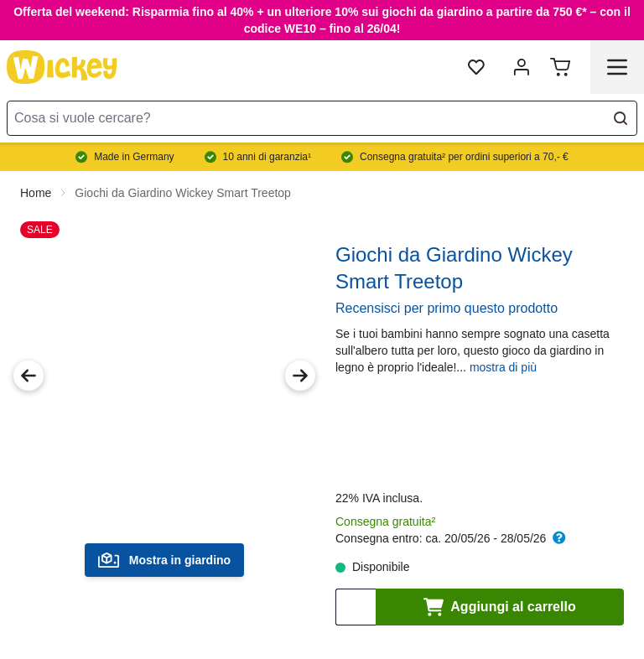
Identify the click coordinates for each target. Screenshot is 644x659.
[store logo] (62, 67)
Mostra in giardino (164, 560)
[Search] (621, 118)
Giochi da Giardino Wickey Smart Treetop (183, 193)
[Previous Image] (29, 376)
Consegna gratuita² (385, 521)
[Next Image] (300, 376)
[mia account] (522, 67)
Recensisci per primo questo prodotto (447, 308)
